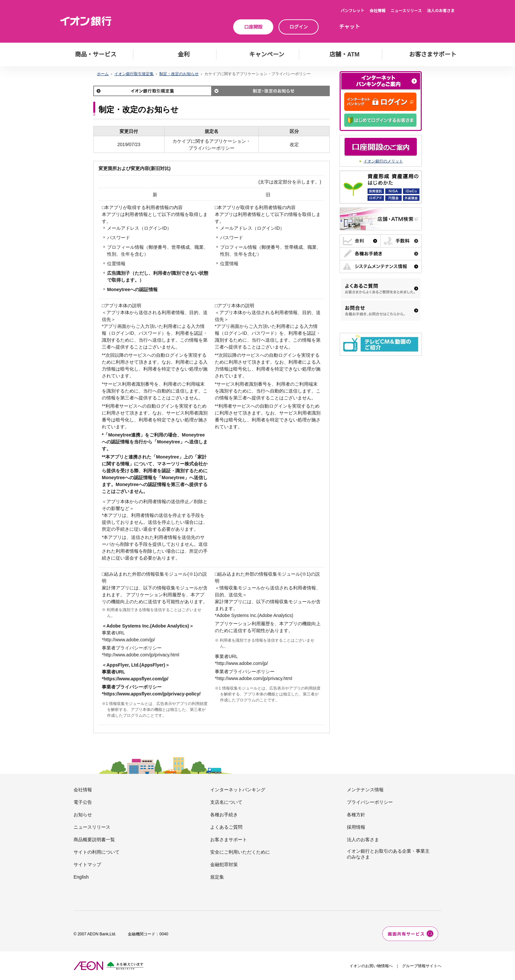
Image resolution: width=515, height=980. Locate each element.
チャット (349, 27)
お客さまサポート (229, 840)
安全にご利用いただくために (240, 852)
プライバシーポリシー (370, 802)
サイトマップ (87, 864)
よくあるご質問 (226, 827)
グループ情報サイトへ (422, 966)
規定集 (217, 877)
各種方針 (356, 815)
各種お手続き (224, 815)
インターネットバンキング (238, 790)
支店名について (226, 802)
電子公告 (83, 802)
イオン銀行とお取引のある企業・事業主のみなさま (388, 854)
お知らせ (83, 815)
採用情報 (356, 827)
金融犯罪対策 (224, 864)
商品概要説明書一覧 (94, 840)
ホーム (103, 74)
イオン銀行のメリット (383, 161)
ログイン (299, 27)
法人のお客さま (441, 11)
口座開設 (253, 27)
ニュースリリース (406, 11)
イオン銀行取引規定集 (134, 74)
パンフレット (352, 11)
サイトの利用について (97, 852)
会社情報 (377, 11)
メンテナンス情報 (365, 790)
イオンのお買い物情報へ (371, 966)
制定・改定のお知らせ (179, 74)
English (81, 877)
